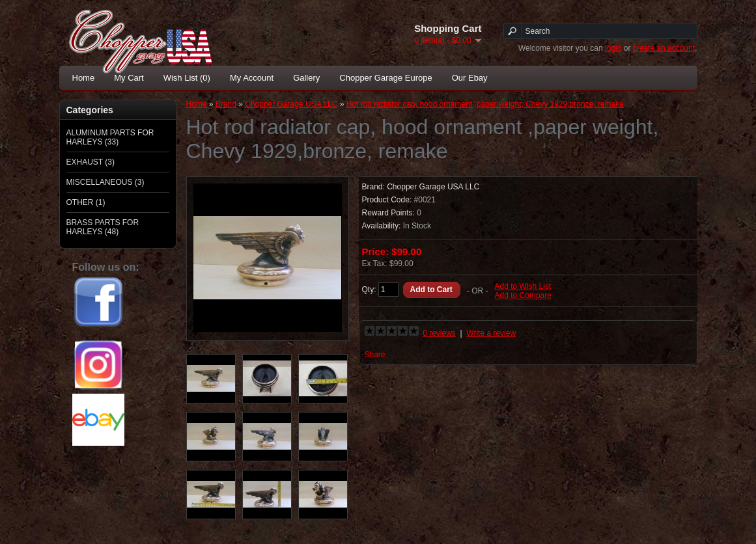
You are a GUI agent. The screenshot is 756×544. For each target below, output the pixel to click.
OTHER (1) (86, 202)
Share (375, 355)
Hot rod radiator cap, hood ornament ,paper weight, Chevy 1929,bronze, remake (485, 104)
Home (84, 78)
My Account (252, 78)
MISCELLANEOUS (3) (105, 182)
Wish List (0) (187, 78)
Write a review (491, 333)
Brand (226, 104)
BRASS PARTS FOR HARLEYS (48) (103, 227)
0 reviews (439, 333)
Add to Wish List (523, 286)
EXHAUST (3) (91, 162)
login (613, 48)
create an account (664, 48)
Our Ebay (470, 78)
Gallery (306, 78)
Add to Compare (523, 295)
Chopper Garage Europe (385, 78)
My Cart (129, 78)
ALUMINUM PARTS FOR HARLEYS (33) (110, 137)
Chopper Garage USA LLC (291, 104)
